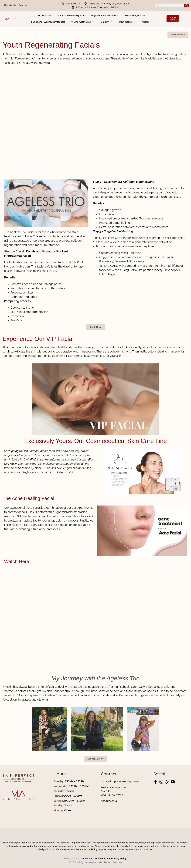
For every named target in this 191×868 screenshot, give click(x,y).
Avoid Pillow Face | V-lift (71, 16)
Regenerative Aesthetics (105, 16)
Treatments (127, 22)
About (147, 22)
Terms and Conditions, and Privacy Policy (104, 858)
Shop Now (173, 19)
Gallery (107, 22)
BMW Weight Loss (135, 16)
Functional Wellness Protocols (48, 22)
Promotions (45, 16)
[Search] (187, 5)
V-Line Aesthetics (83, 22)
